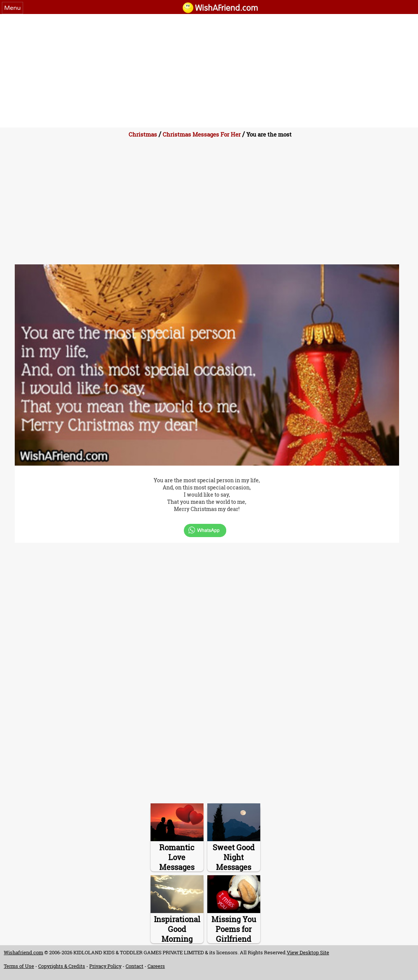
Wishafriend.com (23, 952)
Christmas (143, 134)
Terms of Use (19, 966)
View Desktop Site (308, 952)
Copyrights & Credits (62, 966)
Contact (134, 966)
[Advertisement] (209, 71)
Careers (156, 966)
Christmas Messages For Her (202, 134)
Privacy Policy (105, 966)
